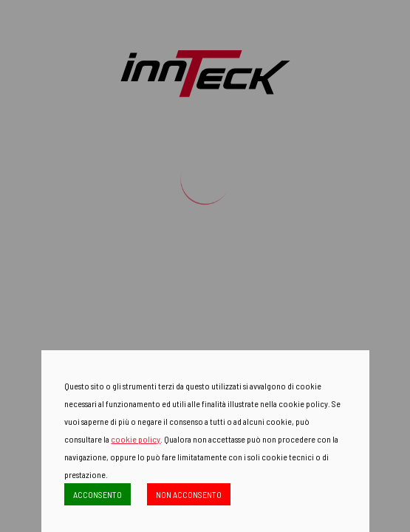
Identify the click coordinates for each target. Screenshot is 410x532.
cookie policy (136, 439)
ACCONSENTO (98, 494)
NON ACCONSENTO (189, 494)
